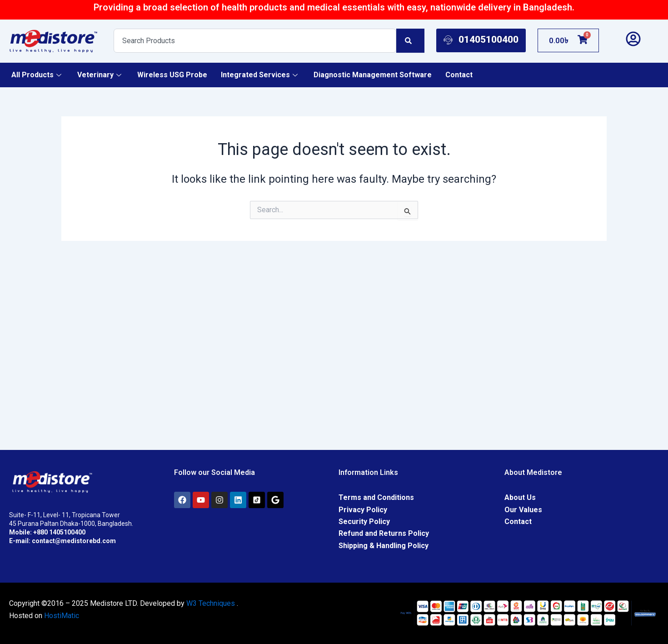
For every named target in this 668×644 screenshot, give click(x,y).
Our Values (523, 510)
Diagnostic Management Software (373, 75)
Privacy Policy (363, 510)
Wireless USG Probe (172, 75)
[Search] (410, 41)
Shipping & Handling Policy (384, 546)
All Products (37, 75)
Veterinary (100, 75)
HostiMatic (62, 616)
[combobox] (255, 41)
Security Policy (364, 522)
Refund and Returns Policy (384, 533)
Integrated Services (260, 75)
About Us (520, 497)
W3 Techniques (211, 603)
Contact (459, 75)
